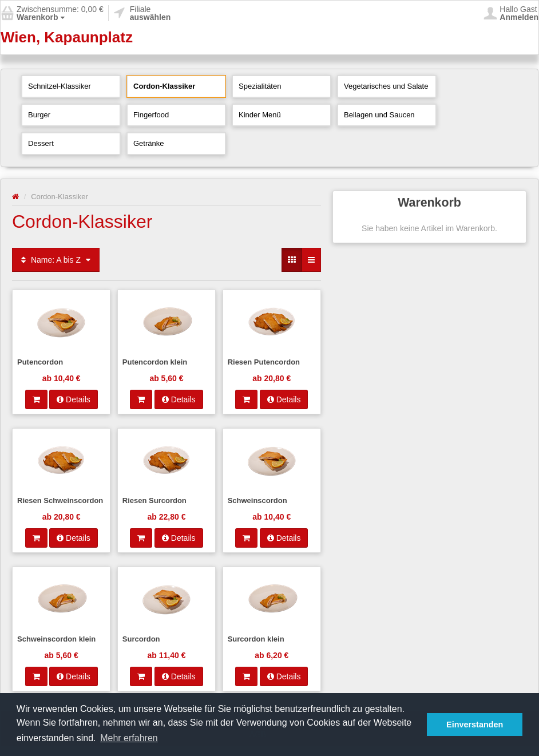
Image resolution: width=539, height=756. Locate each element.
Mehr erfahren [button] (129, 738)
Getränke (148, 143)
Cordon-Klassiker (164, 86)
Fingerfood (151, 115)
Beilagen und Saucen (379, 115)
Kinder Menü (260, 115)
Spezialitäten (260, 86)
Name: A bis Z (56, 260)
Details (74, 399)
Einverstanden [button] (475, 725)
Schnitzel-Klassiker (60, 86)
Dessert (41, 143)
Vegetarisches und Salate (386, 86)
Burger (39, 115)
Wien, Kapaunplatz (67, 37)
